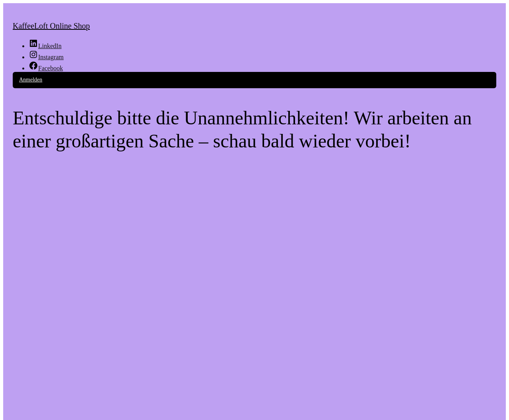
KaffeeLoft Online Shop (51, 26)
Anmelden (31, 80)
